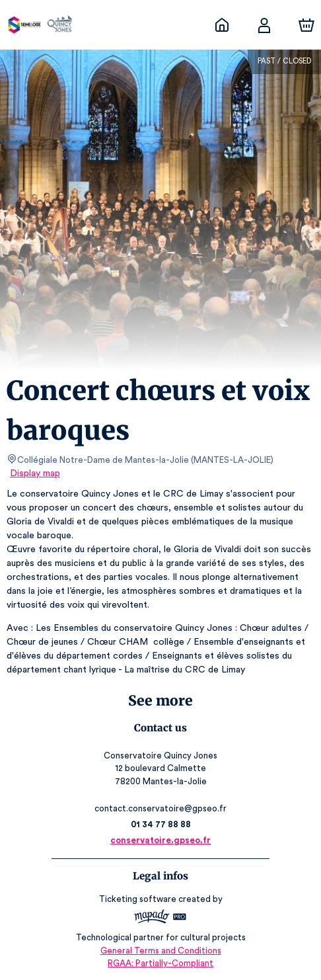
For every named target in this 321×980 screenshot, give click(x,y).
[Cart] (306, 25)
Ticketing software (139, 899)
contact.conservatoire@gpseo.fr (160, 808)
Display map (35, 473)
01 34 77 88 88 (161, 824)
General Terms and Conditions (160, 951)
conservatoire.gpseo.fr (160, 840)
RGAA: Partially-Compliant (160, 963)
